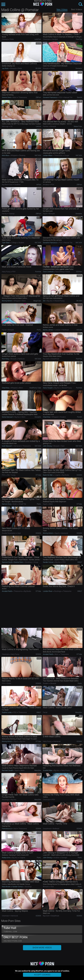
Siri (44, 301)
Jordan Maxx (48, 155)
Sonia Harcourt (7, 417)
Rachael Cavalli (8, 770)
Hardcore (21, 359)
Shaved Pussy (59, 301)
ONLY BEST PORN (42, 939)
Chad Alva (6, 388)
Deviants (79, 68)
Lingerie (57, 475)
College (14, 243)
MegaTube (37, 301)
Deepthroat (55, 359)
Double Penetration (9, 533)
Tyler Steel (6, 243)
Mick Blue (6, 155)
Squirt (45, 214)
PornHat (38, 272)
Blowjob (13, 68)
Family (5, 214)
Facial (67, 272)
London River (48, 591)
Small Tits (22, 504)
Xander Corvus (48, 562)
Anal (19, 533)
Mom (15, 97)
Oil (11, 126)
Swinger (64, 858)
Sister (15, 504)
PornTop (79, 39)
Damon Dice (7, 504)
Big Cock (46, 359)
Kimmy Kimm (7, 301)
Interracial (17, 446)
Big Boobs (65, 475)
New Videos (62, 9)
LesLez (38, 126)
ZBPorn (38, 97)
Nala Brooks (6, 887)
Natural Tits (68, 97)
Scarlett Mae (48, 770)
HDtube (79, 330)
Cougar (66, 155)
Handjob (55, 39)
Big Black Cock (7, 185)
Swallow (17, 185)
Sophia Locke (7, 712)
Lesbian (58, 330)
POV (61, 97)
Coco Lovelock (48, 272)
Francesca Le (7, 829)
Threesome (22, 97)
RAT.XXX (38, 155)
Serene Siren (7, 97)
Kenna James (48, 330)
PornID (80, 417)
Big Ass (50, 301)
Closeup (5, 39)
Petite (11, 39)
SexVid (79, 97)
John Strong (47, 446)
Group (36, 562)
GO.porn (79, 272)
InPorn (39, 185)
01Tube (38, 475)
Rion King (5, 359)
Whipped (14, 155)
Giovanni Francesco (50, 97)
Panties (46, 126)
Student (21, 243)
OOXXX (79, 475)
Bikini (21, 388)
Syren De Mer (48, 475)
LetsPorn (38, 39)
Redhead (65, 330)
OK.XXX (38, 68)
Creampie (47, 39)
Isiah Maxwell (7, 446)
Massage (5, 126)
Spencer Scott (7, 562)
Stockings (28, 562)
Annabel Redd (7, 591)
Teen (63, 446)
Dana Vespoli (48, 388)
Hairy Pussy (6, 272)
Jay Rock (5, 68)
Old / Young (11, 475)
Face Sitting (59, 272)
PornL (39, 330)
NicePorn (42, 4)
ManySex (79, 712)
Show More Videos (42, 948)
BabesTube (78, 126)
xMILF (80, 562)
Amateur (46, 185)
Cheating (22, 155)
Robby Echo (6, 858)
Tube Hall (42, 929)
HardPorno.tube (35, 388)
